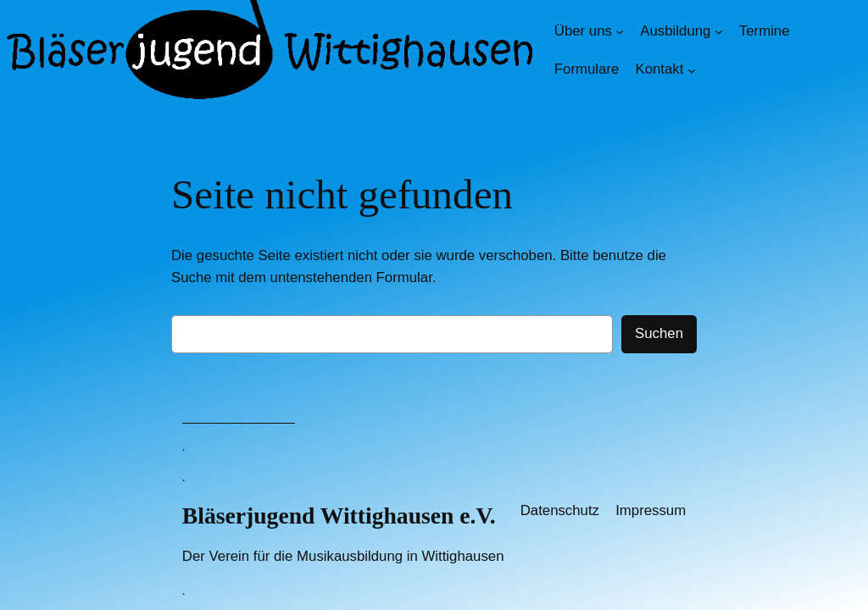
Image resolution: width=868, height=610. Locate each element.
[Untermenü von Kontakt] (692, 69)
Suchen (659, 333)
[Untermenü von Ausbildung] (719, 31)
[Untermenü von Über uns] (620, 31)
